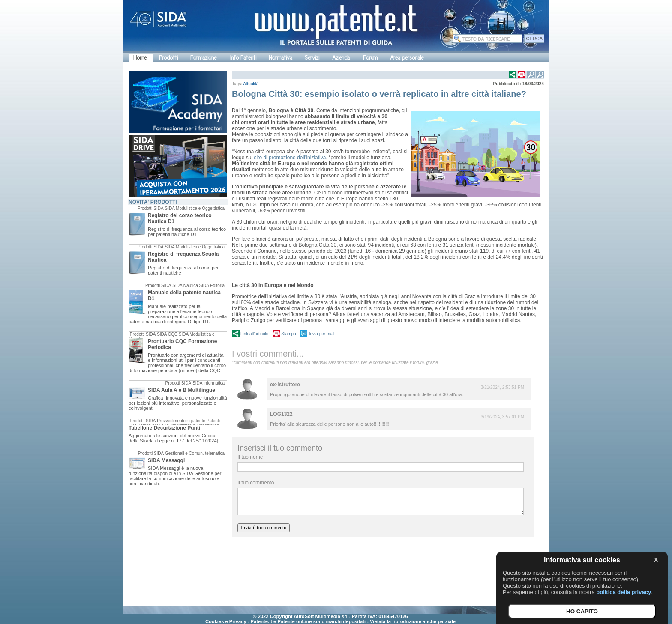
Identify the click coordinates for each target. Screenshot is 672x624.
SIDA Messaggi (166, 460)
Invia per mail (322, 334)
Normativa (280, 58)
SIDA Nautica (185, 285)
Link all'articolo (254, 334)
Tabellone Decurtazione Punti (164, 428)
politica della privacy (624, 592)
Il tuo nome (250, 457)
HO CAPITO (582, 611)
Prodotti (168, 58)
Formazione (203, 58)
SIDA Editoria (212, 285)
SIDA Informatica (208, 383)
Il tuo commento (256, 483)
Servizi (312, 58)
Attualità (251, 84)
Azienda (341, 58)
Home (140, 58)
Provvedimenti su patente (181, 421)
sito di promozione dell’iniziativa (290, 158)
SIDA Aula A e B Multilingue (181, 390)
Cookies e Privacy (226, 621)
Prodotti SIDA (151, 208)
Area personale (407, 58)
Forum (370, 58)
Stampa (288, 334)
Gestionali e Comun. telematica (195, 453)
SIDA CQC (167, 334)
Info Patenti (243, 58)
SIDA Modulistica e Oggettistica (195, 208)
